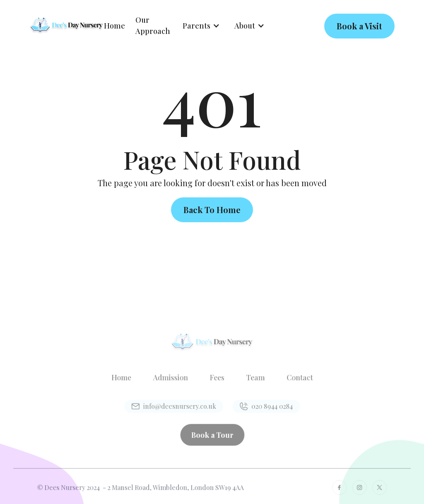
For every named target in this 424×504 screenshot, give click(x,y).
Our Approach (153, 25)
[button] (201, 26)
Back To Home (212, 210)
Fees (217, 378)
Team (252, 378)
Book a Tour (212, 431)
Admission (173, 378)
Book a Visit (359, 26)
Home (114, 26)
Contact (293, 378)
